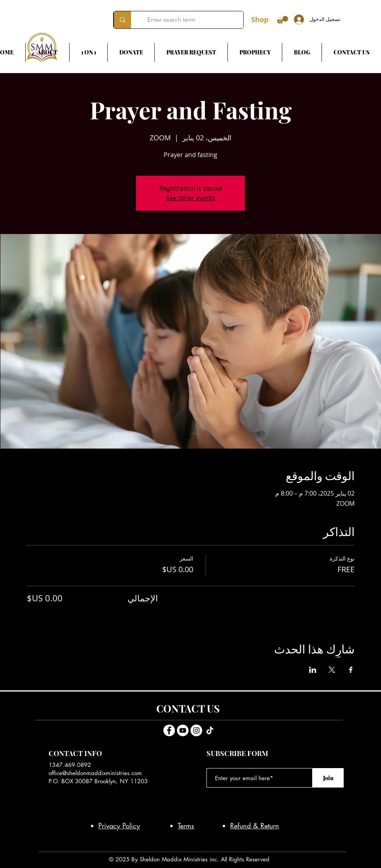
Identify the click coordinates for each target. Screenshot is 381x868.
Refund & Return (255, 826)
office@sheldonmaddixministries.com (95, 773)
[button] (282, 20)
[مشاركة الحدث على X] (332, 670)
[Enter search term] (193, 20)
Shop (260, 20)
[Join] (328, 778)
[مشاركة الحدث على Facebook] (351, 670)
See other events (191, 198)
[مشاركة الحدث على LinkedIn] (313, 670)
